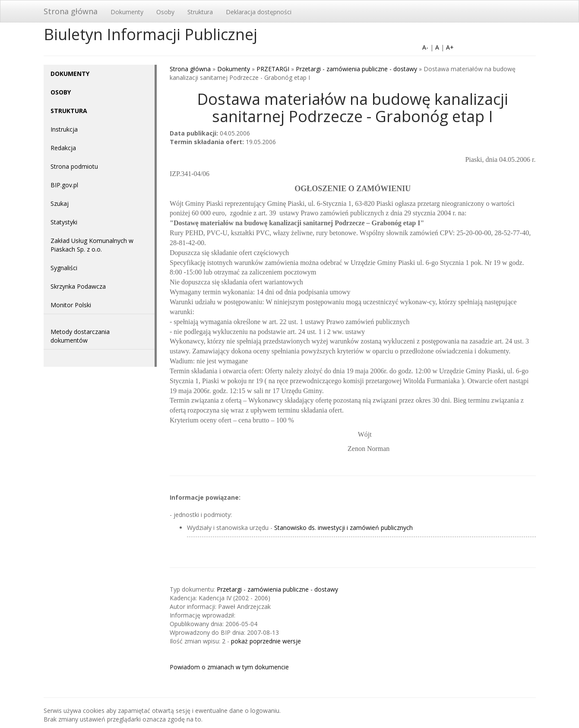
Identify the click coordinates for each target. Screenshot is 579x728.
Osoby (165, 12)
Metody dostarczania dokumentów (80, 336)
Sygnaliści (64, 268)
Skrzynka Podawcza (78, 286)
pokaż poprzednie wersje (266, 641)
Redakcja (63, 148)
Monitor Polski (71, 305)
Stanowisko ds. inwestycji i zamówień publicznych (343, 528)
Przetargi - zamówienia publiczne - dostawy (356, 69)
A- (425, 47)
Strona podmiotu (74, 166)
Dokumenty (127, 12)
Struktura (200, 12)
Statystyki (64, 222)
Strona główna (71, 11)
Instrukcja (64, 129)
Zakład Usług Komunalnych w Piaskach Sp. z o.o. (92, 245)
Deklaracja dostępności (259, 12)
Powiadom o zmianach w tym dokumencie (229, 667)
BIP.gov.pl (64, 185)
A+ (450, 47)
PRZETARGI (273, 69)
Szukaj (60, 203)
